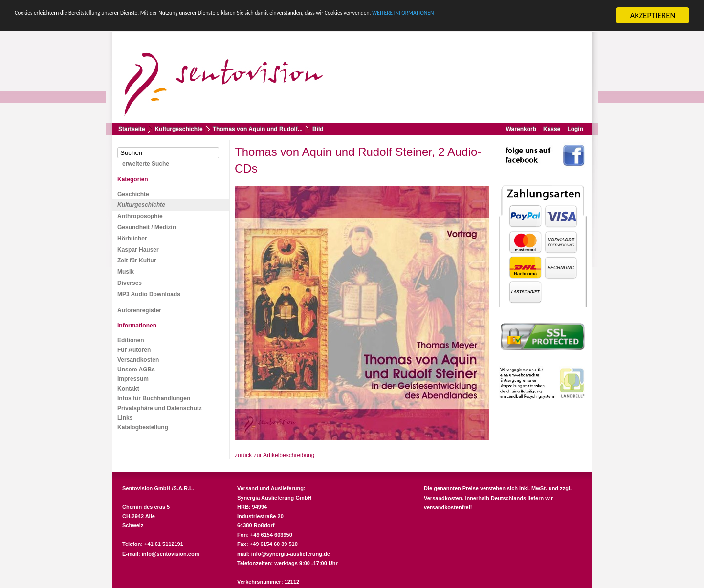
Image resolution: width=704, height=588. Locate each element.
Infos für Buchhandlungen (154, 398)
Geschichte (133, 194)
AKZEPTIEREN (652, 15)
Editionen (131, 340)
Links (125, 417)
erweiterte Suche (146, 164)
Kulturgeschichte (179, 129)
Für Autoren (134, 350)
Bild (318, 129)
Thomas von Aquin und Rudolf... (258, 129)
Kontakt (128, 389)
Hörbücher (132, 239)
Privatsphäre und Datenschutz (160, 408)
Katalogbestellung (143, 427)
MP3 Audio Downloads (149, 294)
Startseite (132, 129)
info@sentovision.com (171, 554)
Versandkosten (138, 360)
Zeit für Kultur (137, 261)
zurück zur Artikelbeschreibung (275, 455)
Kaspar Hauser (138, 250)
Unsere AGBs (136, 369)
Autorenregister (139, 310)
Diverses (130, 283)
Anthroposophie (140, 216)
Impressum (133, 379)
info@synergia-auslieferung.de (291, 554)
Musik (126, 272)
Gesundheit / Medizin (147, 227)
